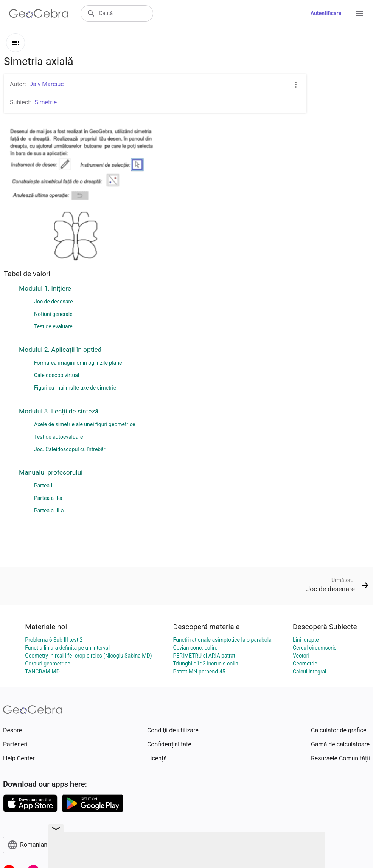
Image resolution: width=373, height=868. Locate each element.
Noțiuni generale (53, 314)
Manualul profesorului (51, 472)
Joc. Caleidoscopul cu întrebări (70, 449)
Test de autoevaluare (58, 437)
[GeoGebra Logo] (39, 14)
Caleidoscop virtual (57, 375)
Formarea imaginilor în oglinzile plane (78, 363)
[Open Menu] (359, 14)
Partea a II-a (48, 498)
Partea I (43, 486)
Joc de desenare (54, 302)
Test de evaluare (53, 326)
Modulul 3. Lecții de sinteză (59, 411)
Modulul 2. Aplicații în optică (60, 350)
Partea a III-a (49, 511)
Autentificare (326, 13)
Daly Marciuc (47, 84)
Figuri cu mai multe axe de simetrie (75, 388)
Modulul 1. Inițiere (45, 288)
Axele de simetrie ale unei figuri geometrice (85, 424)
